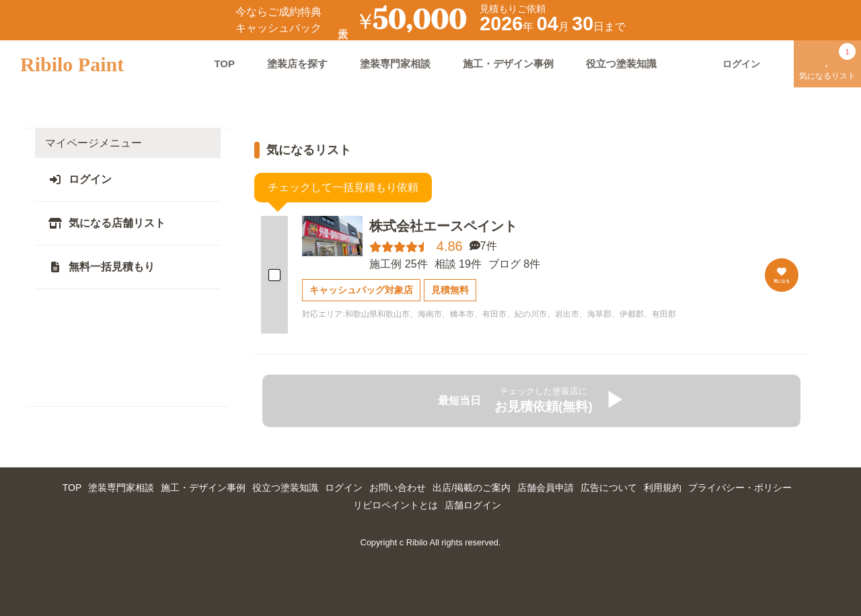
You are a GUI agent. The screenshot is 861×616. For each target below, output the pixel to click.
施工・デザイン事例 (508, 64)
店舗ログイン (473, 505)
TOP (224, 64)
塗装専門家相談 (395, 64)
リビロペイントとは (396, 505)
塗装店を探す (297, 64)
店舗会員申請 (546, 488)
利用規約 (663, 488)
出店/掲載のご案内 (472, 488)
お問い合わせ (398, 488)
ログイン (344, 488)
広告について (609, 488)
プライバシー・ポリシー (740, 488)
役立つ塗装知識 (621, 64)
